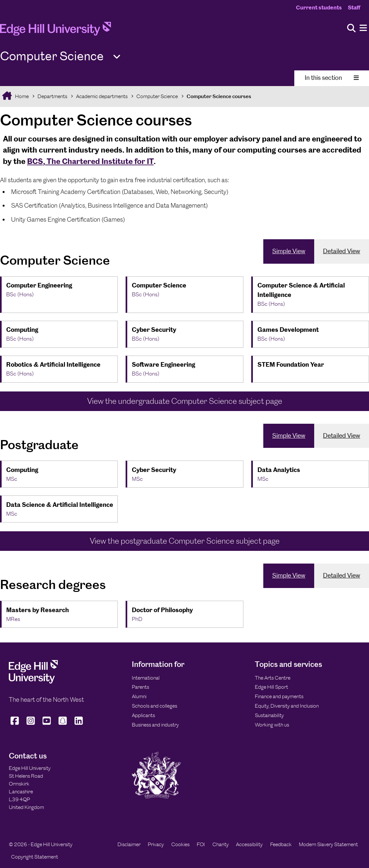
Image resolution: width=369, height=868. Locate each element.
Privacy (156, 844)
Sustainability (269, 715)
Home (21, 96)
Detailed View (342, 251)
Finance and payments (279, 696)
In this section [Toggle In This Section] (332, 78)
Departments (52, 96)
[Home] (55, 31)
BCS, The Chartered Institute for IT (90, 161)
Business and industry (155, 725)
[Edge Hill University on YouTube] (47, 725)
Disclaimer (129, 844)
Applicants (143, 715)
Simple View (289, 251)
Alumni (139, 696)
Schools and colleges (154, 706)
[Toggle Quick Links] (117, 57)
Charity (221, 844)
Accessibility (249, 844)
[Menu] (363, 28)
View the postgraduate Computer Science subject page (185, 541)
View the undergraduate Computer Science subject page (185, 401)
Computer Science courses (219, 96)
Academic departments (102, 96)
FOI (201, 844)
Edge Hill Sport (271, 687)
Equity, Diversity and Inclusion (287, 706)
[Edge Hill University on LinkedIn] (79, 725)
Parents (140, 687)
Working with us (272, 725)
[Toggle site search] (351, 29)
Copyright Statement (35, 857)
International (146, 678)
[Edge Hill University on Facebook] (15, 725)
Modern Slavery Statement (328, 844)
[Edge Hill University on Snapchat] (63, 725)
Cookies (180, 844)
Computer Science (157, 96)
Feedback (281, 844)
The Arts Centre (273, 678)
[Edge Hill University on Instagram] (31, 725)
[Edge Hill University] (33, 682)
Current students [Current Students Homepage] (319, 7)
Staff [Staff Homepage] (354, 7)
